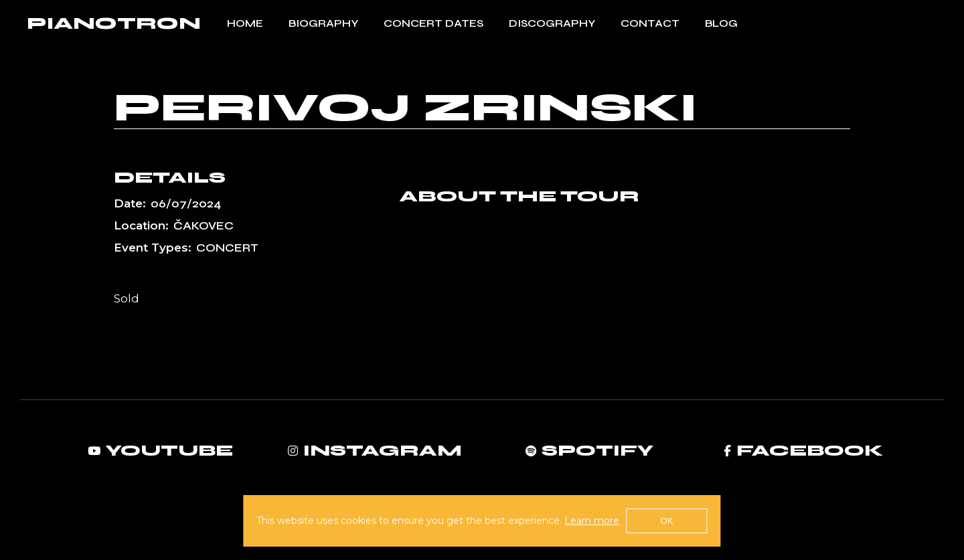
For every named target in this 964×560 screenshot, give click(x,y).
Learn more (592, 521)
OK (666, 521)
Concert (227, 248)
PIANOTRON (114, 24)
